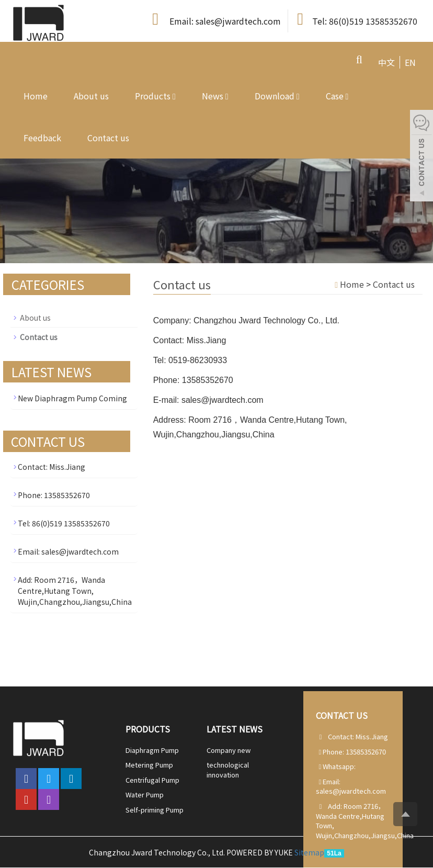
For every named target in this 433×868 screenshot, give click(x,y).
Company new (229, 750)
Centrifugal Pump (152, 780)
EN (410, 62)
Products (155, 96)
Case (337, 96)
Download (277, 96)
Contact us (108, 138)
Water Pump (145, 794)
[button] (174, 96)
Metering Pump (149, 765)
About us (91, 96)
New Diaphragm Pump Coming (72, 398)
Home (36, 96)
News (215, 96)
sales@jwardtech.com (351, 791)
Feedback (42, 138)
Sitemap (309, 852)
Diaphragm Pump (152, 750)
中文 (386, 62)
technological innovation (228, 770)
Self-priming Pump (155, 810)
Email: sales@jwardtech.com (215, 20)
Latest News (235, 729)
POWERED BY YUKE (260, 852)
